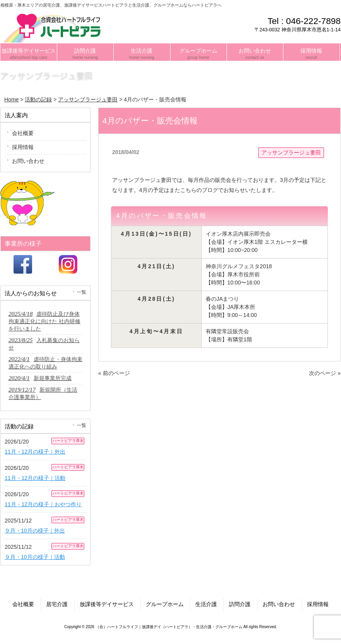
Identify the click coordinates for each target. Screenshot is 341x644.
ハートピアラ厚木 (68, 441)
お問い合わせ (28, 161)
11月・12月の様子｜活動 (35, 478)
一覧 (82, 292)
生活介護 (206, 604)
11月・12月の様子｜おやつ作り (43, 504)
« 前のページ (114, 373)
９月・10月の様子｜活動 (35, 557)
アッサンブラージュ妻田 (291, 152)
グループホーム (165, 604)
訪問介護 (240, 604)
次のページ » (325, 373)
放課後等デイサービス (107, 604)
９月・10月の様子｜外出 (35, 531)
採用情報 (23, 147)
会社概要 (23, 133)
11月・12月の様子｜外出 (35, 452)
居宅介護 (57, 604)
